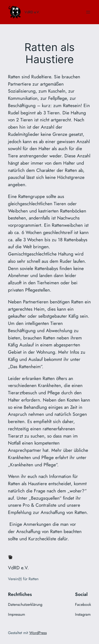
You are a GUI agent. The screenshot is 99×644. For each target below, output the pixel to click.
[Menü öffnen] (88, 12)
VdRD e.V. (32, 12)
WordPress (38, 633)
